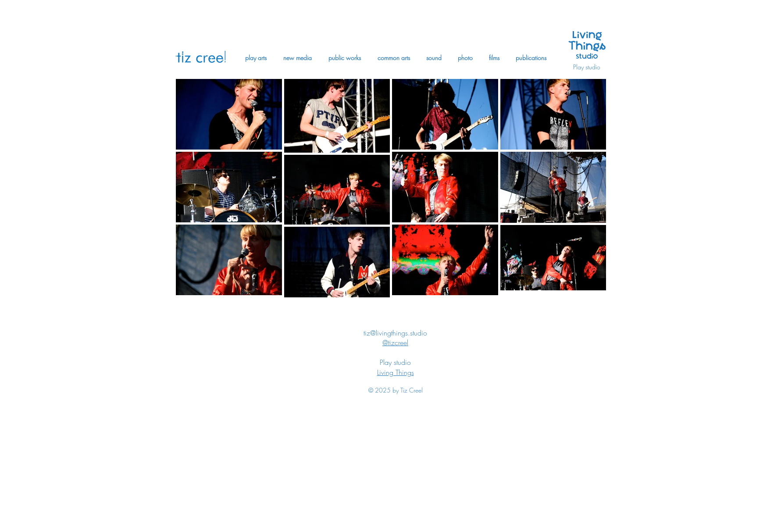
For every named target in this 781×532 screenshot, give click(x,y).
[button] (256, 58)
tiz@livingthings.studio (395, 333)
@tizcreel (395, 343)
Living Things (396, 372)
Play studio (587, 67)
